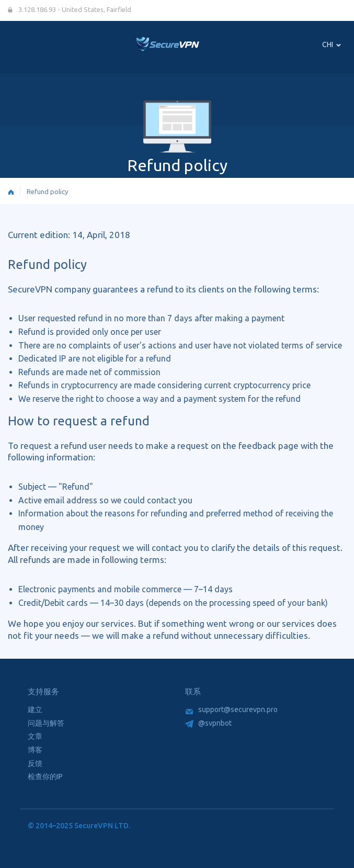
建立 (35, 709)
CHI (332, 44)
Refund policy (47, 191)
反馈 (35, 763)
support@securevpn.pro (232, 709)
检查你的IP (45, 776)
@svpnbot (209, 723)
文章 (35, 736)
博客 (35, 750)
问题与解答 (46, 723)
